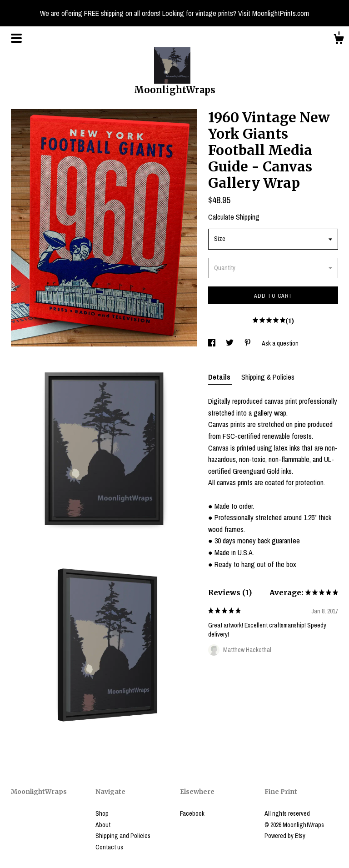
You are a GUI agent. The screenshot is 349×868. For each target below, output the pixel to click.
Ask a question (280, 343)
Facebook (192, 813)
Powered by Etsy (285, 836)
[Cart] (339, 40)
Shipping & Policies (268, 377)
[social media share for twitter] (230, 343)
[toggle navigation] (16, 38)
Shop (102, 813)
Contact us (109, 847)
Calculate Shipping (234, 217)
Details (220, 377)
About (103, 825)
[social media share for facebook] (212, 343)
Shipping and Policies (123, 836)
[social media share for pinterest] (248, 343)
